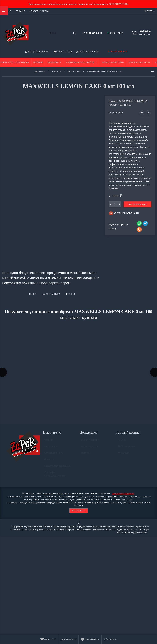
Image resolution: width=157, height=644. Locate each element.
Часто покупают (90, 449)
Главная (20, 11)
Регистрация (126, 449)
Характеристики (51, 294)
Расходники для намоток (82, 62)
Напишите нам (118, 51)
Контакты (49, 462)
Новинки (86, 455)
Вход (149, 11)
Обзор (33, 294)
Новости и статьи (39, 11)
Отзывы (49, 442)
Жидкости (55, 62)
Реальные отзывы (88, 52)
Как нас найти (63, 52)
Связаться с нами (54, 455)
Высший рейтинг (90, 442)
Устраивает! (78, 512)
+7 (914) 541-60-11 (90, 33)
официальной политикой (123, 495)
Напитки (38, 62)
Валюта (123, 455)
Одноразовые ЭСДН (139, 62)
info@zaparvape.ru (37, 52)
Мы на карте (51, 449)
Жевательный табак (113, 62)
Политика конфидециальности (55, 476)
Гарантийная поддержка (57, 468)
